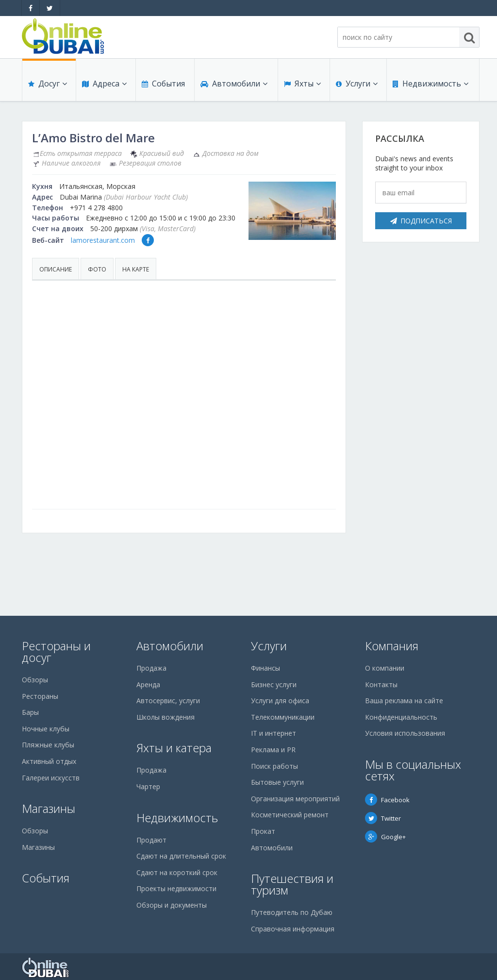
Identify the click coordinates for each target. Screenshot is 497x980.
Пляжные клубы (48, 745)
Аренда (148, 684)
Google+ (385, 837)
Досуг (48, 84)
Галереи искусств (51, 778)
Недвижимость (431, 84)
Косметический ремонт (290, 815)
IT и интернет (273, 733)
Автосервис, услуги (168, 701)
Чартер (148, 786)
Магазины (49, 808)
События (163, 84)
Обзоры (35, 680)
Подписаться (421, 221)
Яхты (302, 84)
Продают (151, 840)
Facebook (387, 800)
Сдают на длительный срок (181, 856)
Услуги (357, 84)
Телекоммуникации (283, 717)
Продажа (151, 668)
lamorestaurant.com (103, 240)
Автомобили (234, 84)
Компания (392, 646)
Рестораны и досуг (56, 651)
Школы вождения (166, 717)
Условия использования (405, 733)
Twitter (383, 818)
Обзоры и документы (172, 905)
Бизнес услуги (274, 684)
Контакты (381, 684)
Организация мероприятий (295, 799)
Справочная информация (293, 929)
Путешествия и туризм (292, 884)
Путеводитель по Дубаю (292, 912)
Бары (30, 712)
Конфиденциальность (401, 717)
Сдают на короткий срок (177, 872)
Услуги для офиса (280, 701)
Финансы (265, 668)
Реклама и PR (273, 750)
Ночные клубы (46, 729)
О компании (385, 668)
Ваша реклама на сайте (404, 701)
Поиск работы (274, 766)
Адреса (104, 84)
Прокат (263, 831)
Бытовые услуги (277, 782)
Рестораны (40, 696)
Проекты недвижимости (176, 888)
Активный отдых (49, 761)
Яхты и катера (174, 748)
